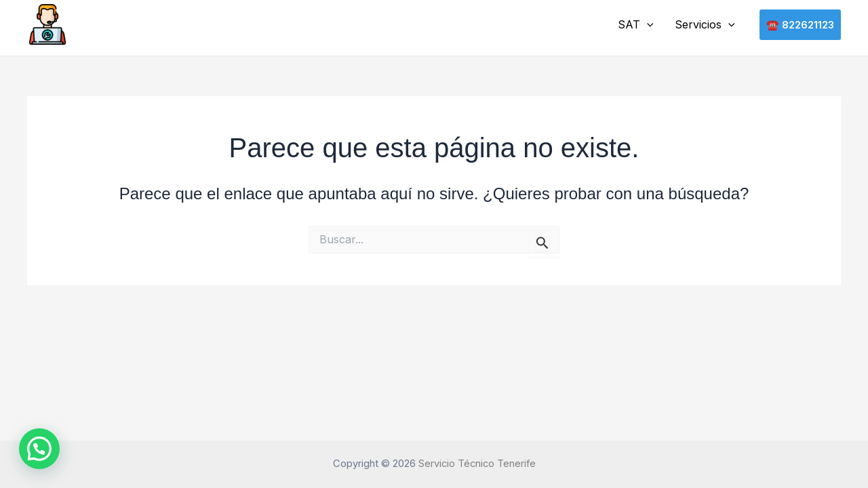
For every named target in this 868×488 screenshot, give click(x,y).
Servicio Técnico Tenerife (477, 464)
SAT (636, 25)
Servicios (705, 25)
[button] (647, 25)
